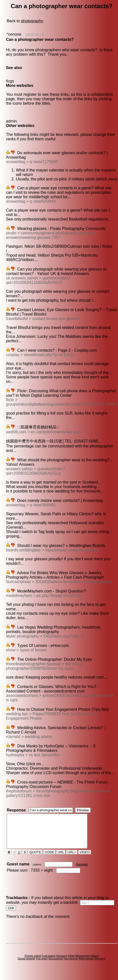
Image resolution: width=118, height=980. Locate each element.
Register (82, 871)
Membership (83, 963)
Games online (33, 963)
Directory (100, 965)
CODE (49, 859)
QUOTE (35, 859)
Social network (26, 965)
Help (71, 963)
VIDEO (85, 859)
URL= (72, 859)
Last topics (49, 963)
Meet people (86, 965)
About (95, 963)
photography (32, 21)
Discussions (56, 965)
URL (61, 859)
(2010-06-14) (35, 35)
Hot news (42, 965)
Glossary (61, 963)
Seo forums (71, 965)
